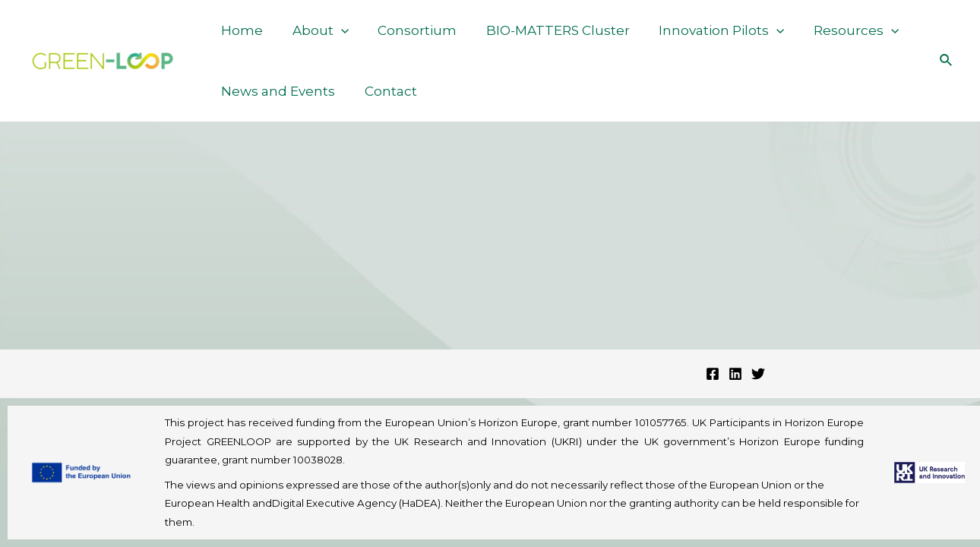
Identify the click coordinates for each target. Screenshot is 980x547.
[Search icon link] (947, 61)
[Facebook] (713, 374)
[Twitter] (758, 374)
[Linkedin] (735, 374)
